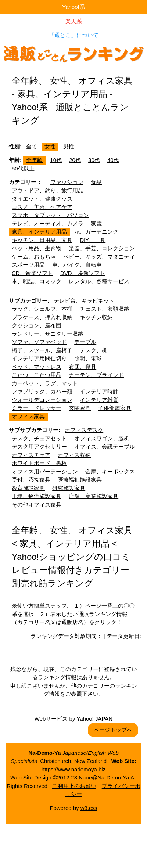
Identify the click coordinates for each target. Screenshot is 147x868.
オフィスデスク (84, 430)
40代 (113, 160)
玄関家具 (80, 408)
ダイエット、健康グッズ (42, 199)
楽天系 (74, 21)
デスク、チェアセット (39, 438)
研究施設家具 (69, 488)
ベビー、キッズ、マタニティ (99, 257)
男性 (69, 146)
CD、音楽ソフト (32, 273)
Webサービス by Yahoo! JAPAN (73, 719)
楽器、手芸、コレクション (102, 248)
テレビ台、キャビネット (84, 301)
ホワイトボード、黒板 (39, 463)
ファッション (67, 182)
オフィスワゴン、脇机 (102, 438)
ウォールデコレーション (42, 400)
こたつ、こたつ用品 (37, 375)
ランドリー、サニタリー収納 (48, 334)
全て (32, 146)
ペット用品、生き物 (37, 248)
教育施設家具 (28, 488)
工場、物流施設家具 (37, 496)
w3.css (89, 808)
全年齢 (34, 160)
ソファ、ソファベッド (39, 342)
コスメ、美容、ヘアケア (42, 207)
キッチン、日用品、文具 (42, 240)
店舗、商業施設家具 (94, 496)
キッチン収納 (96, 317)
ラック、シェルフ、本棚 (42, 309)
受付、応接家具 (31, 480)
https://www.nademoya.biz (73, 769)
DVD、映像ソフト (83, 273)
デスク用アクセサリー (39, 446)
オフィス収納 (74, 455)
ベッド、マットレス (37, 367)
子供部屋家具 (115, 408)
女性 (50, 146)
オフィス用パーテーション (45, 471)
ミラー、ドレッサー (37, 408)
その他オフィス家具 (37, 505)
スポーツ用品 (28, 265)
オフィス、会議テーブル (105, 446)
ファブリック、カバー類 (42, 391)
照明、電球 (88, 358)
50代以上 (23, 168)
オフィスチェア (31, 455)
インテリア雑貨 (99, 400)
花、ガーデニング (96, 232)
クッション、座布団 (37, 325)
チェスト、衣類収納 (105, 309)
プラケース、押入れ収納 (42, 317)
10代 (56, 160)
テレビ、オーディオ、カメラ (48, 224)
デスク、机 (94, 350)
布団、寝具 (83, 367)
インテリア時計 (99, 391)
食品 (96, 182)
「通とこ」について (74, 35)
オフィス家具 (28, 416)
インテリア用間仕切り (39, 358)
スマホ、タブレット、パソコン (50, 215)
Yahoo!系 (73, 7)
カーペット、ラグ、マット (45, 383)
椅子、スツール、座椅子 (42, 350)
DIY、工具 (93, 240)
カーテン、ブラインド (96, 375)
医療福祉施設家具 (80, 480)
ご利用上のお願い (74, 786)
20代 (75, 160)
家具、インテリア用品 (39, 232)
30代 (94, 160)
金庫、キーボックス (110, 471)
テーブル (85, 342)
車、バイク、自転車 (77, 265)
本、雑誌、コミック (37, 281)
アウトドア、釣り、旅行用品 (48, 190)
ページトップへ (113, 730)
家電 (96, 224)
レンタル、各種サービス (99, 281)
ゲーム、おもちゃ (34, 257)
